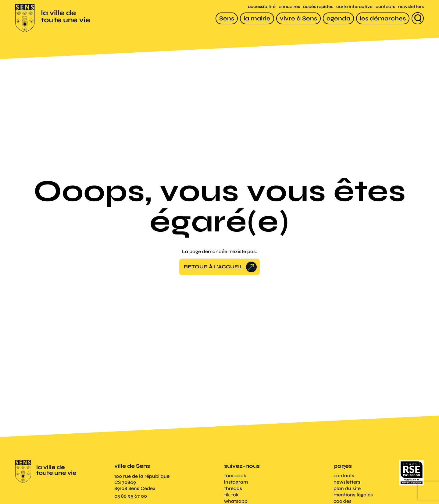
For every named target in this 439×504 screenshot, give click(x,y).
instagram (236, 483)
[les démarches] (383, 19)
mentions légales (353, 495)
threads (233, 489)
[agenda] (338, 19)
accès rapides (318, 7)
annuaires (289, 7)
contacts (385, 7)
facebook (235, 476)
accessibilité (262, 7)
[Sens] (227, 19)
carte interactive (354, 7)
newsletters (411, 7)
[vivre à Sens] (298, 19)
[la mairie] (257, 19)
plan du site (347, 489)
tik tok (231, 495)
